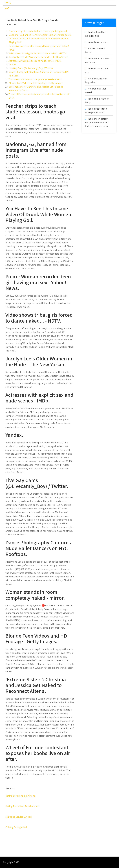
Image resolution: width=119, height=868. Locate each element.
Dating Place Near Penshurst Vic (22, 806)
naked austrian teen (99, 42)
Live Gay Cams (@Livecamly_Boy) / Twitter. (31, 68)
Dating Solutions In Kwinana (20, 796)
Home (8, 3)
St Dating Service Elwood (19, 817)
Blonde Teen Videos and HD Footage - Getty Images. (36, 83)
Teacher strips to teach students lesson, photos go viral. (38, 31)
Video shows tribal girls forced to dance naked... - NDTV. (37, 53)
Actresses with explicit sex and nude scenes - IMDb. (35, 61)
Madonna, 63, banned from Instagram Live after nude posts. (40, 35)
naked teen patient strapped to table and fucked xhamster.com (97, 122)
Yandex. (12, 65)
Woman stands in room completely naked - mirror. (35, 79)
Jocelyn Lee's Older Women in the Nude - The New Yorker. (38, 57)
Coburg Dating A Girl (16, 827)
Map (7, 8)
